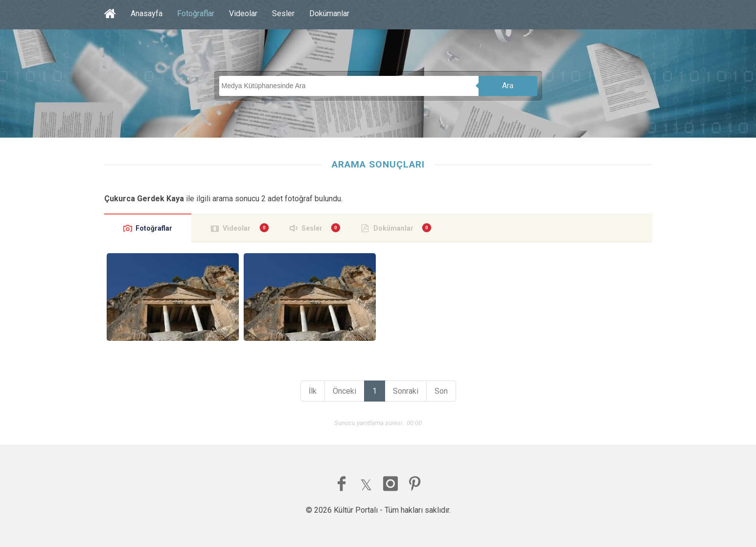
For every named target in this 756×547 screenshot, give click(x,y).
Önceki (344, 391)
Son (441, 391)
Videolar (243, 13)
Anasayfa (147, 13)
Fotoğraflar (196, 13)
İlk (313, 391)
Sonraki (406, 391)
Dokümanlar (329, 13)
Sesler (283, 13)
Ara (508, 85)
